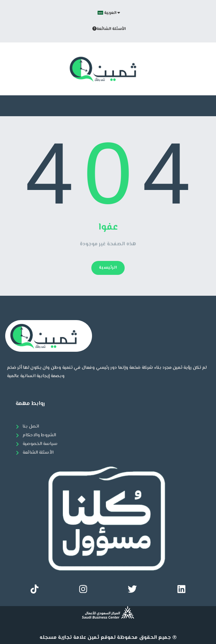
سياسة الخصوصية (40, 444)
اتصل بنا (31, 427)
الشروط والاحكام (39, 435)
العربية (109, 13)
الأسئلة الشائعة (109, 29)
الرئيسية (108, 268)
